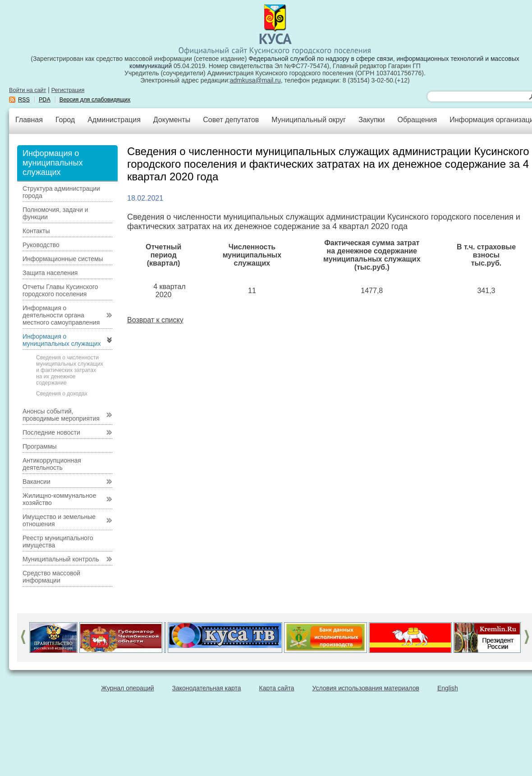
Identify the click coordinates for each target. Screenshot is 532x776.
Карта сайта (277, 688)
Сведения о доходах (62, 394)
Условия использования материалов (366, 688)
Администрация (114, 120)
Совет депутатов (231, 120)
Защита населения (50, 273)
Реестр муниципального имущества (58, 542)
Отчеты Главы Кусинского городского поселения (60, 290)
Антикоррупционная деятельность (52, 464)
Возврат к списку (155, 320)
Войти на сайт (28, 90)
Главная (29, 120)
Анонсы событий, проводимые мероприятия (61, 415)
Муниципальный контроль (61, 559)
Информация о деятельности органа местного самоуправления (61, 315)
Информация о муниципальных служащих (62, 340)
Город (65, 120)
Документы (172, 120)
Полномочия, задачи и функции (55, 213)
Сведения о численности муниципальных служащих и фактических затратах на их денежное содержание (70, 370)
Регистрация (68, 90)
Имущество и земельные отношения (59, 520)
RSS (24, 100)
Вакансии (37, 482)
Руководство (41, 245)
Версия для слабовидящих (95, 100)
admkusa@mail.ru (255, 80)
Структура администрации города (61, 192)
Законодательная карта (207, 688)
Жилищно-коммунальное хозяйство (59, 499)
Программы (40, 446)
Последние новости (51, 432)
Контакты (36, 231)
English (448, 688)
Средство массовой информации (51, 577)
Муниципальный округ (309, 120)
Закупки (371, 120)
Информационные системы (63, 259)
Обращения (417, 120)
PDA (45, 100)
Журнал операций (127, 688)
